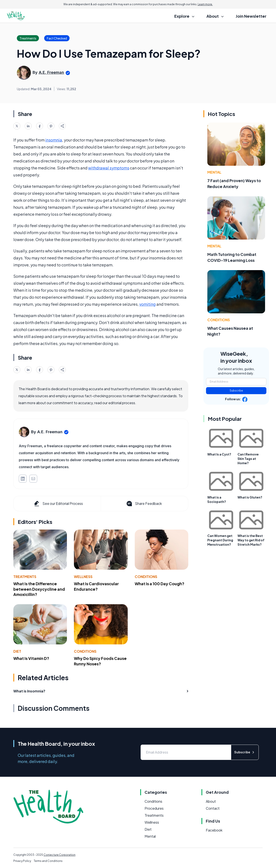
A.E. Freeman (51, 72)
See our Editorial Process (58, 504)
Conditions (146, 577)
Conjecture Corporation (59, 855)
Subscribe (236, 391)
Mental (214, 172)
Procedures (154, 808)
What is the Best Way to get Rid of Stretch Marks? (251, 540)
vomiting (148, 304)
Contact (213, 808)
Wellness (83, 577)
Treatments (25, 577)
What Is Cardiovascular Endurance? (96, 586)
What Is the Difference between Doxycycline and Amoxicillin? (39, 589)
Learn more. (205, 4)
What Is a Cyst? (219, 454)
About (211, 801)
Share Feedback (144, 504)
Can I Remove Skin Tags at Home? (248, 459)
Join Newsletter (251, 16)
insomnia (54, 140)
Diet (17, 651)
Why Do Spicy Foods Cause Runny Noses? (100, 661)
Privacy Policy (22, 861)
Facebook (214, 830)
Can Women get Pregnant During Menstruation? (220, 540)
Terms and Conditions (48, 861)
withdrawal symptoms (109, 168)
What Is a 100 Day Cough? (160, 584)
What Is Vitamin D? (31, 658)
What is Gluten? (250, 497)
